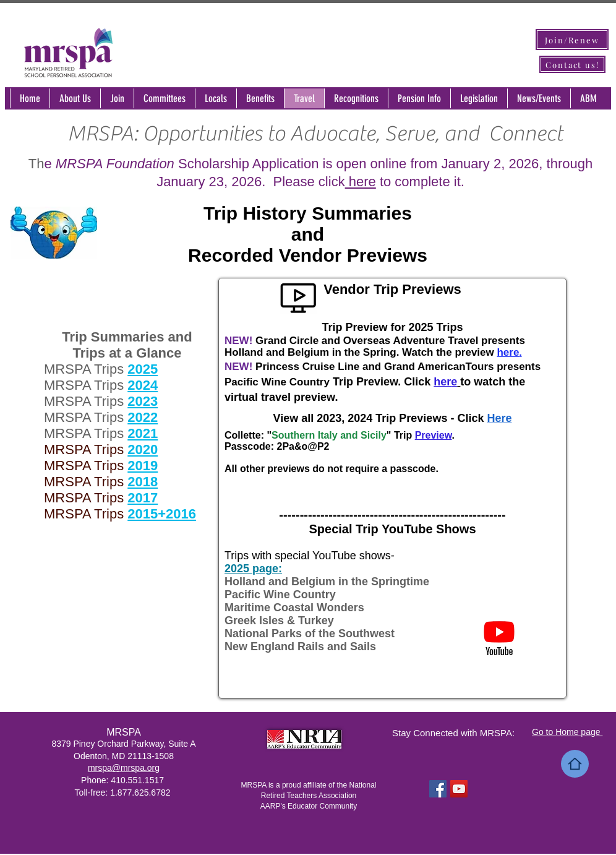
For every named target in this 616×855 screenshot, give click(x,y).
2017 (143, 498)
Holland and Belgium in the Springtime (327, 582)
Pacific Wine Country (280, 595)
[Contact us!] (572, 64)
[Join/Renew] (572, 40)
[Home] (575, 764)
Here (499, 418)
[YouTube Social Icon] (459, 789)
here (361, 182)
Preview (434, 435)
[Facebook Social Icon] (438, 789)
